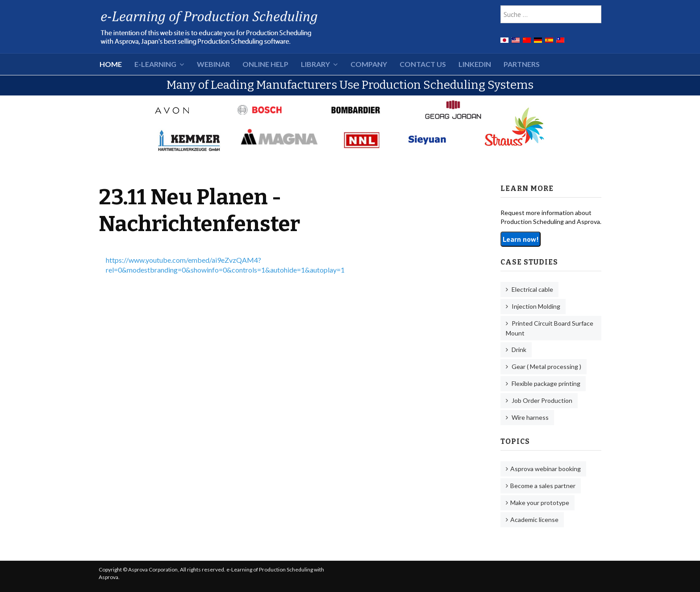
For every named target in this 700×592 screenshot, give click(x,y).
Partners (522, 64)
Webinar (213, 64)
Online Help (265, 64)
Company (369, 64)
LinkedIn (475, 64)
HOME (111, 64)
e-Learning (155, 64)
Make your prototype (540, 503)
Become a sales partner (543, 486)
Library (315, 64)
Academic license (534, 520)
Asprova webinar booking (546, 469)
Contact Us (423, 64)
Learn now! (521, 239)
